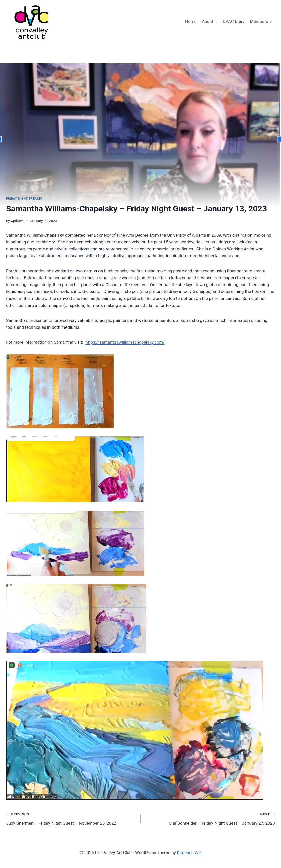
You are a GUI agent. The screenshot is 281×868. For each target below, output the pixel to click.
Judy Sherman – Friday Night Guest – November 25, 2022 (71, 818)
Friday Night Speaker (24, 199)
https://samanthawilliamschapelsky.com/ (125, 342)
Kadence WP (189, 853)
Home (191, 21)
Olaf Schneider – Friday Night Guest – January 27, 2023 (210, 818)
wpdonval (18, 221)
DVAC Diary (234, 21)
